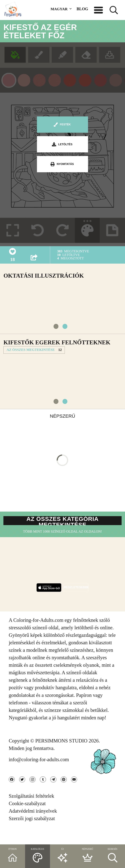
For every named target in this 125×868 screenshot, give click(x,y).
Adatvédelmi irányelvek (33, 826)
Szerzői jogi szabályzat (32, 833)
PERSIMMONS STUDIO (61, 751)
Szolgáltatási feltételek (31, 811)
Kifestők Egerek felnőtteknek (57, 347)
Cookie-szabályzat (27, 818)
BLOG (82, 9)
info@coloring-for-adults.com (39, 770)
